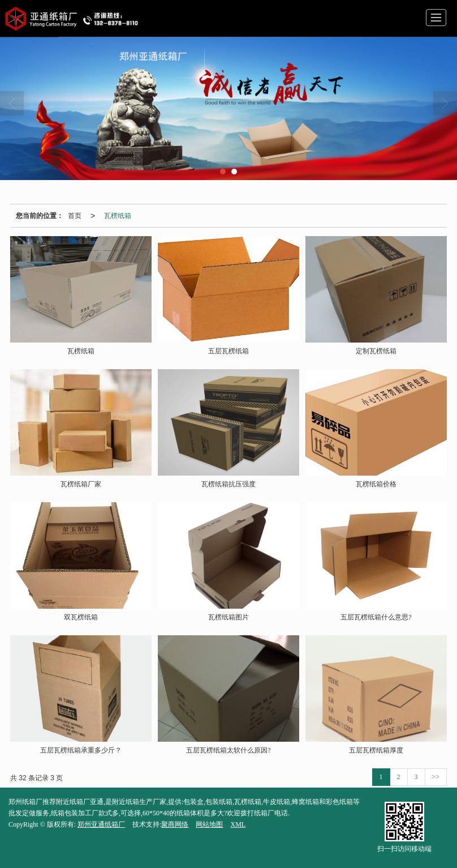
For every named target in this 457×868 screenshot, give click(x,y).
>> (436, 777)
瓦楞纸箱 (118, 216)
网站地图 (209, 824)
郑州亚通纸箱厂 (101, 824)
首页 (75, 216)
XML (238, 824)
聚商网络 (175, 824)
